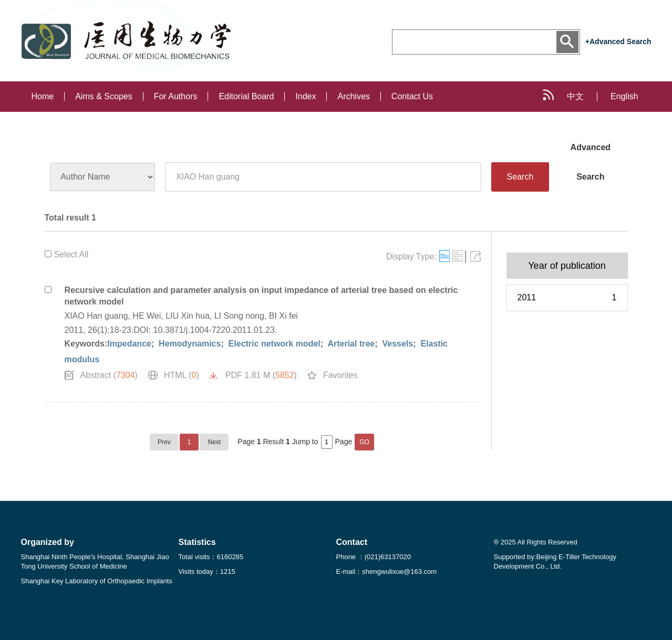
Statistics (197, 542)
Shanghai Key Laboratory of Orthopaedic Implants (97, 581)
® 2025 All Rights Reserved (536, 542)
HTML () (182, 375)
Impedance (129, 344)
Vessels (396, 344)
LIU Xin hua (188, 316)
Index (306, 96)
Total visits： (211, 557)
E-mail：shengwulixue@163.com (387, 571)
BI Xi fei (283, 316)
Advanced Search (591, 153)
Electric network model (273, 344)
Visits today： (207, 571)
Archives (353, 96)
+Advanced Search (618, 41)
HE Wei (147, 316)
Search (520, 177)
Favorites (340, 375)
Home (43, 96)
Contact (352, 542)
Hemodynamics (189, 344)
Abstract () (109, 375)
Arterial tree (350, 344)
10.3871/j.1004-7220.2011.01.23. (215, 330)
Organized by (48, 542)
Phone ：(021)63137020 (374, 557)
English (624, 96)
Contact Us (412, 96)
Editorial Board (246, 96)
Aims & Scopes (104, 96)
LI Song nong (239, 316)
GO (364, 442)
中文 (575, 96)
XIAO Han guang (96, 316)
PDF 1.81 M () (261, 375)
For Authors (176, 96)
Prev (164, 442)
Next (214, 442)
